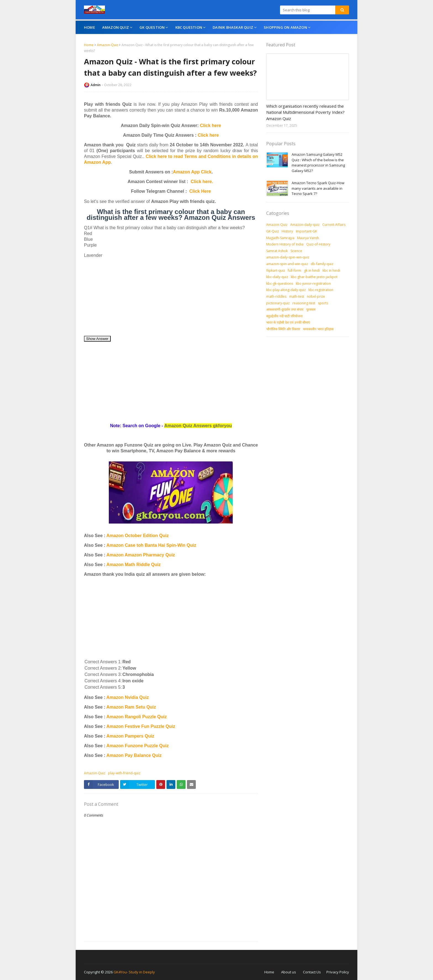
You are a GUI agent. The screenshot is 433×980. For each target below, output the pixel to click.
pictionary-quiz (278, 303)
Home (89, 45)
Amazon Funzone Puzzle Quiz (138, 746)
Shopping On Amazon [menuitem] (285, 27)
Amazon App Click (192, 172)
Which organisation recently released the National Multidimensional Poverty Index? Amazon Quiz (305, 112)
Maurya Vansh (308, 238)
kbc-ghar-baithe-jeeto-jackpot (314, 277)
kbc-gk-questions (280, 283)
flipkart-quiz (276, 270)
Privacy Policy (338, 972)
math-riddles (276, 296)
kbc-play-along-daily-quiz (286, 290)
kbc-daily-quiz (277, 277)
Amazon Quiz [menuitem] (116, 27)
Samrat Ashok (277, 251)
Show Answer (97, 339)
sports (323, 303)
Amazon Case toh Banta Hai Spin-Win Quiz (151, 545)
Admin (96, 85)
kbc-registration (321, 290)
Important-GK (306, 231)
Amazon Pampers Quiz (130, 736)
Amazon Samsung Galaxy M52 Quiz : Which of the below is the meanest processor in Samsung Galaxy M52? (318, 163)
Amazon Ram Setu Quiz (131, 707)
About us (289, 972)
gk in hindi (312, 270)
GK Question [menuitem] (152, 27)
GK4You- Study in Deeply (134, 972)
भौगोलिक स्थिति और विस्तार (283, 329)
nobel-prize (316, 296)
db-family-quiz (322, 264)
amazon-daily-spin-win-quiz (288, 257)
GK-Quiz (273, 231)
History (287, 231)
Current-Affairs (334, 225)
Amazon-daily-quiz (305, 225)
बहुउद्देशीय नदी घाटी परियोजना (284, 316)
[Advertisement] (171, 297)
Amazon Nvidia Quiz (128, 697)
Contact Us (312, 972)
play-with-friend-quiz (124, 773)
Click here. (202, 182)
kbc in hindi (331, 270)
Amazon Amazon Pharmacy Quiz (141, 555)
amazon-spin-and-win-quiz (287, 264)
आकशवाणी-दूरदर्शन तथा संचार (285, 309)
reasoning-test (304, 303)
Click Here (200, 191)
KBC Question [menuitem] (189, 27)
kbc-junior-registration (313, 283)
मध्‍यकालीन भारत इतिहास (318, 329)
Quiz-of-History (318, 244)
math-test (297, 296)
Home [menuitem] (89, 27)
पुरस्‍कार (311, 309)
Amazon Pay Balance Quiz (134, 755)
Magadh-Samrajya (280, 238)
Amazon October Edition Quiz (138, 536)
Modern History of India (285, 244)
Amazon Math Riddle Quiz (133, 565)
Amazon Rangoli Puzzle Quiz (137, 717)
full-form (295, 270)
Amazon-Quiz (108, 45)
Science (296, 251)
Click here (210, 126)
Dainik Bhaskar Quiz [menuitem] (233, 27)
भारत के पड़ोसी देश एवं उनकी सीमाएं (288, 322)
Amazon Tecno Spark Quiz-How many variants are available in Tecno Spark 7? (318, 188)
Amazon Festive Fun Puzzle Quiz (141, 726)
